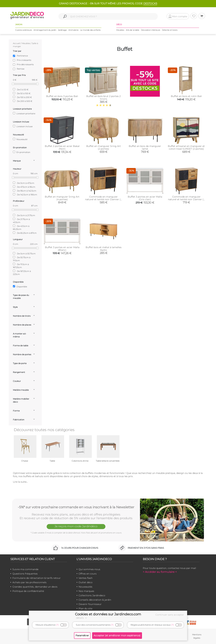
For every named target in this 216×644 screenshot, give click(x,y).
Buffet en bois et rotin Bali (186, 96)
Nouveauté (20, 139)
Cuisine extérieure (24, 30)
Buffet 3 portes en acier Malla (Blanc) (62, 249)
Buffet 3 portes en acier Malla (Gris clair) (145, 198)
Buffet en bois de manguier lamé (145, 147)
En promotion (22, 152)
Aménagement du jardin (45, 30)
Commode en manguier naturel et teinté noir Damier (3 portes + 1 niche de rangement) (103, 199)
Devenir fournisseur (90, 604)
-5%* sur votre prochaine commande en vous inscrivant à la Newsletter (76, 507)
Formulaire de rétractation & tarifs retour (37, 578)
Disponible (20, 286)
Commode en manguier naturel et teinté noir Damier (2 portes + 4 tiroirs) (186, 199)
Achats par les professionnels (29, 582)
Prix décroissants (25, 64)
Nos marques (86, 591)
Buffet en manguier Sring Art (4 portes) (62, 198)
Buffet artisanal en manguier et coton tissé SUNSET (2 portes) (186, 147)
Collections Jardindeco (92, 595)
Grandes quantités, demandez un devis (35, 587)
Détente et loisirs (170, 30)
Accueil (17, 43)
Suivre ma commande (25, 569)
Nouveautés (85, 587)
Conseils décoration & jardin (95, 600)
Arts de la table (133, 30)
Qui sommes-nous (89, 569)
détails (82, 618)
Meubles (120, 30)
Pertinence (22, 56)
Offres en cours (88, 574)
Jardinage (62, 30)
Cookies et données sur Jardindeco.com (108, 614)
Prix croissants (24, 60)
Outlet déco (86, 582)
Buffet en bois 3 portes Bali (62, 96)
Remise (21, 69)
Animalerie (74, 30)
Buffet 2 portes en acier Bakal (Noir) (62, 147)
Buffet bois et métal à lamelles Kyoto (104, 249)
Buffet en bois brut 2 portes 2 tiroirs (103, 98)
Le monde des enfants (90, 30)
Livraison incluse (23, 126)
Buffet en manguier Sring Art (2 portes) (104, 147)
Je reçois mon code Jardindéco (76, 526)
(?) (57, 625)
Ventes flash (86, 578)
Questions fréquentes (25, 574)
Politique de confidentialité (28, 591)
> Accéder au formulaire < (160, 572)
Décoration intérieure (151, 30)
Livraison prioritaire (24, 113)
